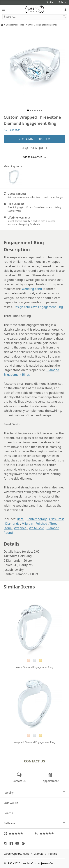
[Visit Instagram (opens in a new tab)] (6, 843)
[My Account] (66, 10)
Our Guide (34, 803)
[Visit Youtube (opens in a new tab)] (18, 843)
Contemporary (37, 519)
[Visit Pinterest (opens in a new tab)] (24, 843)
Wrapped (20, 528)
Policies (52, 854)
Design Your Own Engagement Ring (38, 307)
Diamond (53, 528)
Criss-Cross (57, 519)
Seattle (34, 813)
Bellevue (34, 823)
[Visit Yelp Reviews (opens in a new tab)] (50, 833)
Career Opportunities (16, 854)
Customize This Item (34, 139)
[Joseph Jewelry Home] (2, 25)
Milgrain (27, 524)
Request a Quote (34, 148)
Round (8, 533)
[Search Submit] (64, 17)
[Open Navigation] (3, 10)
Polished (41, 524)
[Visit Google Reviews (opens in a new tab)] (19, 833)
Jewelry (34, 792)
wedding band (32, 289)
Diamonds (12, 524)
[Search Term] (34, 17)
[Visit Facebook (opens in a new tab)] (12, 843)
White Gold (37, 528)
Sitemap (38, 854)
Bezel (21, 519)
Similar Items (19, 587)
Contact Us (34, 761)
